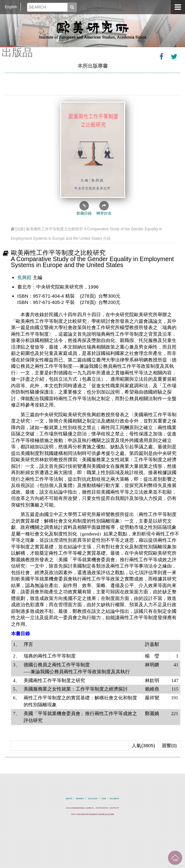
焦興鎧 (24, 277)
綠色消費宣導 (114, 799)
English (11, 7)
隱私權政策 (80, 799)
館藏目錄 (84, 208)
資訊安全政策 (93, 799)
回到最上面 (175, 858)
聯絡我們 (69, 799)
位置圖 (104, 799)
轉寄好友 (104, 208)
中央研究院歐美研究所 (93, 30)
